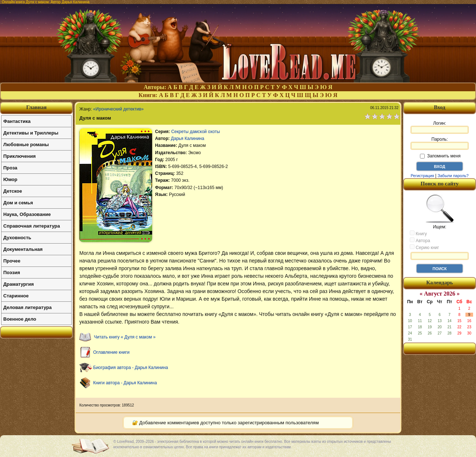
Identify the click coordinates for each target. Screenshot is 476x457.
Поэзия (12, 272)
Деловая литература (27, 307)
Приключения (19, 156)
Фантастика (17, 121)
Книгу (418, 233)
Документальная (23, 249)
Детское (13, 191)
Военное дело (20, 319)
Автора (420, 240)
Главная (36, 107)
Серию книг (424, 247)
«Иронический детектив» (118, 109)
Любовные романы (26, 145)
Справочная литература (32, 226)
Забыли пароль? (453, 176)
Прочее (12, 261)
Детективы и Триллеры (31, 133)
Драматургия (19, 284)
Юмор (10, 179)
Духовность (17, 238)
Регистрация (422, 176)
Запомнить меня (440, 156)
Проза (10, 168)
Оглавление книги (111, 352)
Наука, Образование (27, 214)
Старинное (16, 296)
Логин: (440, 127)
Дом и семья (18, 203)
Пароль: (440, 143)
